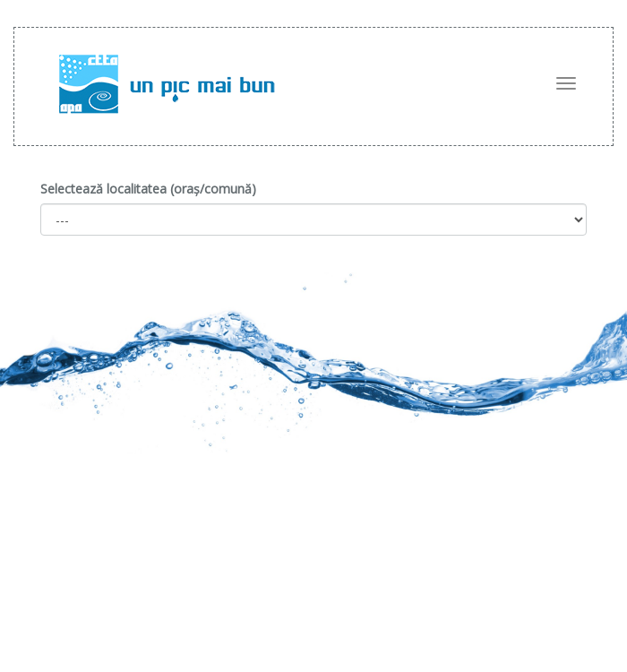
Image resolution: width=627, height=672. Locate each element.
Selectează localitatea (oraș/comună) (148, 189)
